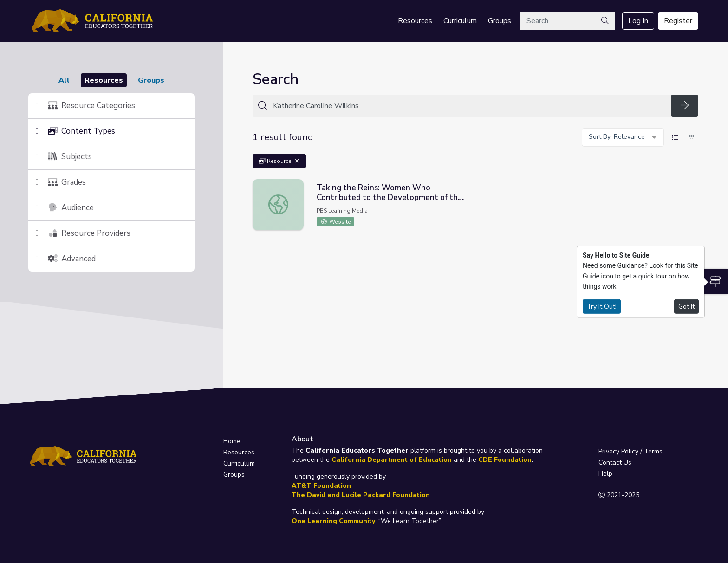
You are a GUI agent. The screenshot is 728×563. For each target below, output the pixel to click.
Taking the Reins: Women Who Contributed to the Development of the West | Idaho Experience (390, 197)
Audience (65, 208)
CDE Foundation (505, 460)
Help (605, 474)
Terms (653, 451)
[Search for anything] (469, 106)
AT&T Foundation (321, 486)
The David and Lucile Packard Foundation (361, 495)
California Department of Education (392, 460)
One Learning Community (333, 521)
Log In (638, 21)
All (64, 80)
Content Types (75, 131)
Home (232, 441)
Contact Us (615, 463)
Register (678, 21)
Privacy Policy (618, 451)
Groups (500, 21)
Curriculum (460, 21)
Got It (686, 306)
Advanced (66, 259)
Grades (61, 182)
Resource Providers (83, 233)
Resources (415, 21)
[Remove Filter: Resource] (297, 161)
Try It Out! (602, 306)
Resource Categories (85, 106)
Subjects (64, 157)
